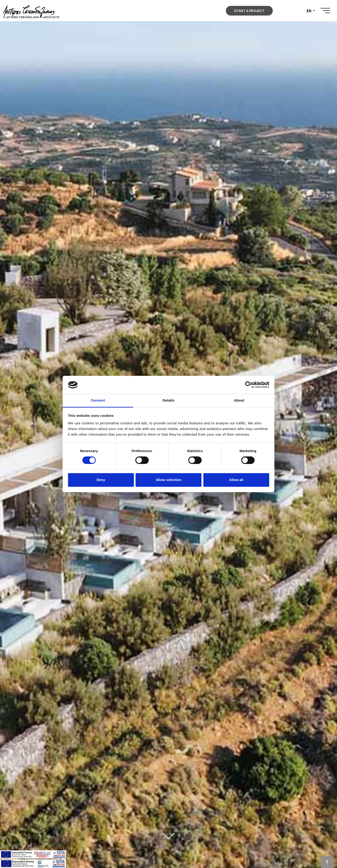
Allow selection (168, 480)
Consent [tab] (98, 400)
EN (309, 11)
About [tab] (239, 400)
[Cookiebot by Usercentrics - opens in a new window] (249, 385)
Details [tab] (168, 400)
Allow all (236, 480)
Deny (101, 480)
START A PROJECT (249, 11)
